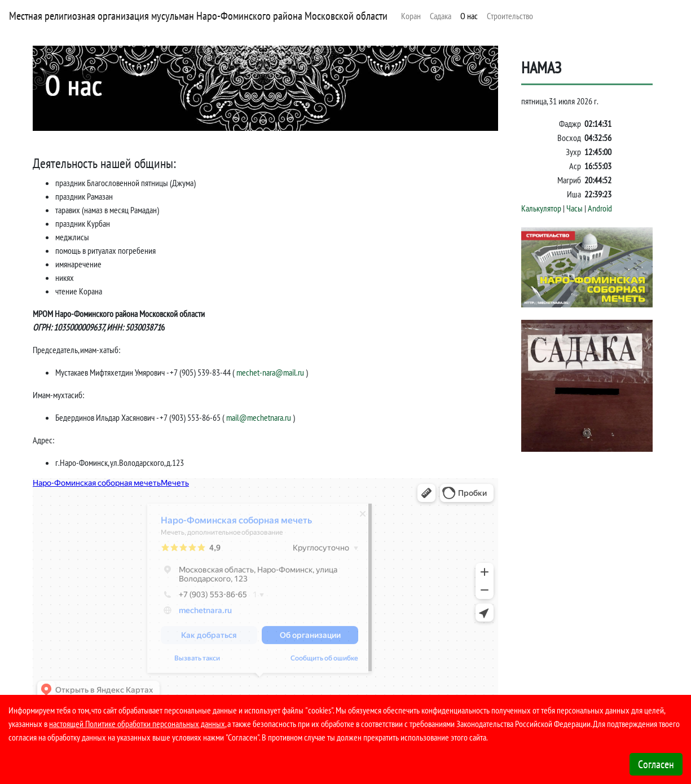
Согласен (656, 764)
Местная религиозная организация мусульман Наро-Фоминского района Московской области (198, 16)
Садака (441, 16)
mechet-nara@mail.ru (270, 372)
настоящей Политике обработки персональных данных (137, 724)
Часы (575, 208)
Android (600, 208)
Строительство (510, 16)
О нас (469, 16)
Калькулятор (541, 208)
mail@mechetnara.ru (259, 417)
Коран (411, 16)
